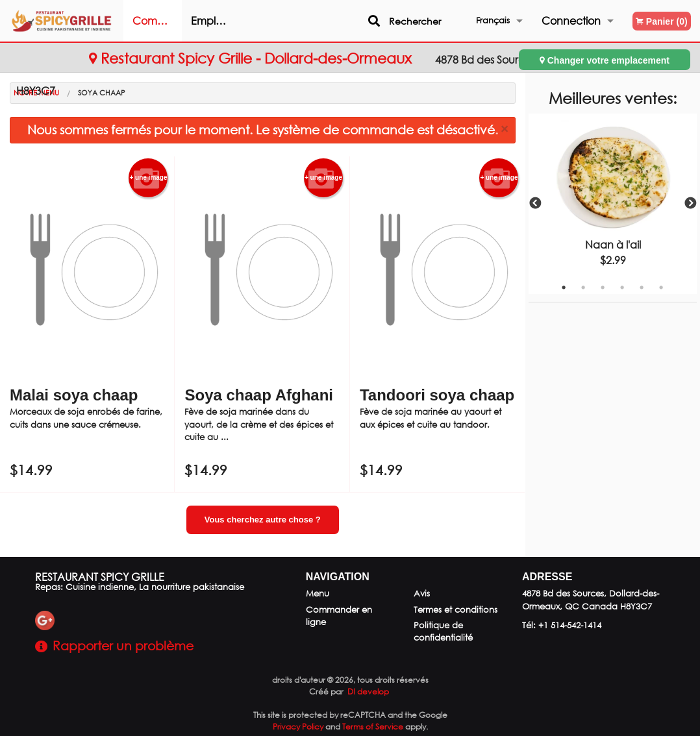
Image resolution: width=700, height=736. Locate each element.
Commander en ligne (182, 28)
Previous (535, 204)
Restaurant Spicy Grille (100, 577)
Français (493, 20)
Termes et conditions (456, 610)
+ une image (148, 178)
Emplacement (241, 20)
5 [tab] (642, 288)
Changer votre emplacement (605, 60)
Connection (571, 20)
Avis (422, 594)
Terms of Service (373, 727)
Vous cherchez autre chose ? (263, 520)
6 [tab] (661, 288)
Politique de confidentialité (443, 632)
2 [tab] (583, 288)
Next (690, 204)
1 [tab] (564, 288)
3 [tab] (603, 288)
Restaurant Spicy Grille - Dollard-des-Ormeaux (252, 58)
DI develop (368, 692)
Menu (318, 594)
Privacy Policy (298, 727)
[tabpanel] (613, 204)
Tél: (562, 625)
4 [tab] (622, 288)
